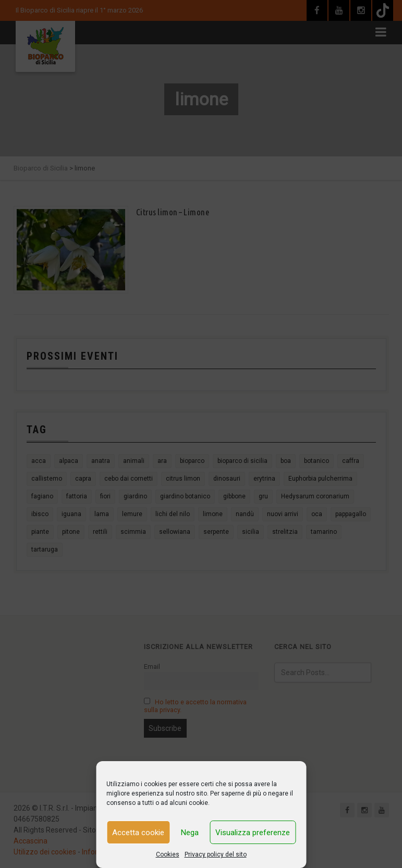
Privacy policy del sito (216, 854)
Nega (190, 833)
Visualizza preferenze (253, 833)
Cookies (168, 854)
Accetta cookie (138, 833)
